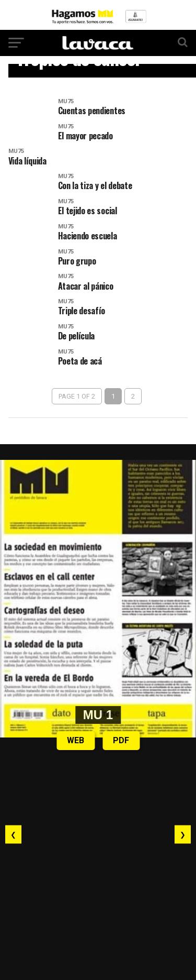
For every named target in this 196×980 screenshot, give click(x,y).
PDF (121, 740)
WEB (76, 740)
